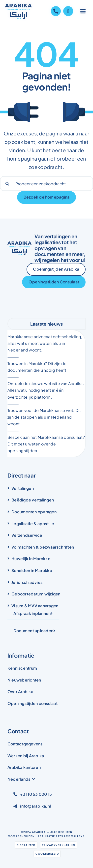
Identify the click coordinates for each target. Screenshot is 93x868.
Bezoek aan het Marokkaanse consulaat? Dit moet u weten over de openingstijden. (46, 444)
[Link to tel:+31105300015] (56, 11)
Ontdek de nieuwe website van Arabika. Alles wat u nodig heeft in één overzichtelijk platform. (46, 390)
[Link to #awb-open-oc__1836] (83, 11)
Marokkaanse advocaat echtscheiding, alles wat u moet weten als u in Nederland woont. (45, 343)
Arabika (39, 832)
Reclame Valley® (70, 836)
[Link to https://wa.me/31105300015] (68, 11)
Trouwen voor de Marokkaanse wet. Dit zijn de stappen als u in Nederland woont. (44, 417)
